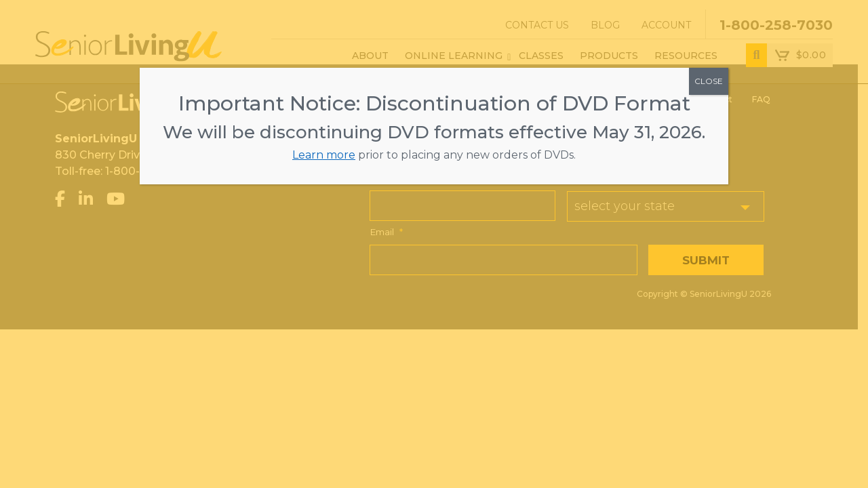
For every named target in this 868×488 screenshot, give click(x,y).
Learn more (324, 155)
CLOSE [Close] (709, 81)
